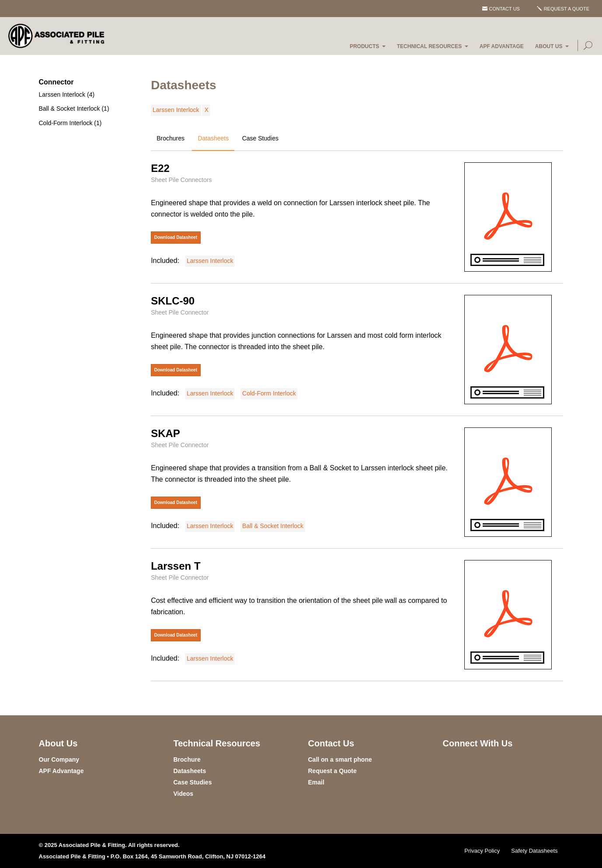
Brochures (171, 138)
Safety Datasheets (534, 851)
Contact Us (504, 9)
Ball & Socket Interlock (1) (74, 108)
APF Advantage (502, 46)
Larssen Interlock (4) (67, 94)
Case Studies (260, 138)
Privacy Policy (482, 851)
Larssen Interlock (176, 110)
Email (316, 782)
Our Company (59, 759)
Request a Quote (567, 9)
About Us (549, 46)
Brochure (187, 759)
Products (364, 46)
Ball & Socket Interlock (273, 526)
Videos (184, 794)
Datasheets (213, 138)
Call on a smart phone (340, 759)
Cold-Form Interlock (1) (70, 123)
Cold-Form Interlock (269, 393)
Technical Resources (429, 46)
